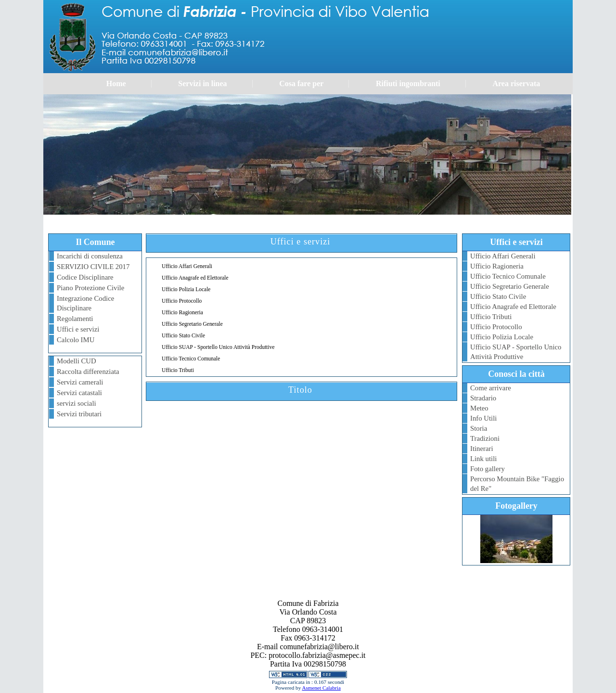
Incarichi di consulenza (90, 256)
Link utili (483, 459)
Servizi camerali (80, 382)
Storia (479, 428)
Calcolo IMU (76, 340)
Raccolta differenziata (88, 372)
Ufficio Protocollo (496, 327)
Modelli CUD (77, 361)
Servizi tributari (79, 414)
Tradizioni (485, 438)
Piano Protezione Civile (90, 288)
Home (116, 83)
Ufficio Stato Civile (498, 296)
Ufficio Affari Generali (503, 256)
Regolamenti (75, 319)
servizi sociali (77, 403)
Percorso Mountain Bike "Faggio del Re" (517, 484)
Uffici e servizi (78, 329)
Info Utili (483, 418)
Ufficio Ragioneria (497, 266)
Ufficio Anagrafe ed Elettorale (513, 307)
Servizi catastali (79, 393)
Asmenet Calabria (321, 688)
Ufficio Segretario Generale (510, 286)
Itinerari (482, 449)
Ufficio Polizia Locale (502, 337)
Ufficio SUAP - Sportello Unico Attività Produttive (516, 352)
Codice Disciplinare (85, 277)
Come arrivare (491, 388)
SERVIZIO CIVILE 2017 (93, 267)
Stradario (483, 398)
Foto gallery (488, 469)
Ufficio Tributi (491, 317)
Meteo (479, 408)
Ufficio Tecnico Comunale (508, 276)
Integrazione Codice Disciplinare (85, 303)
